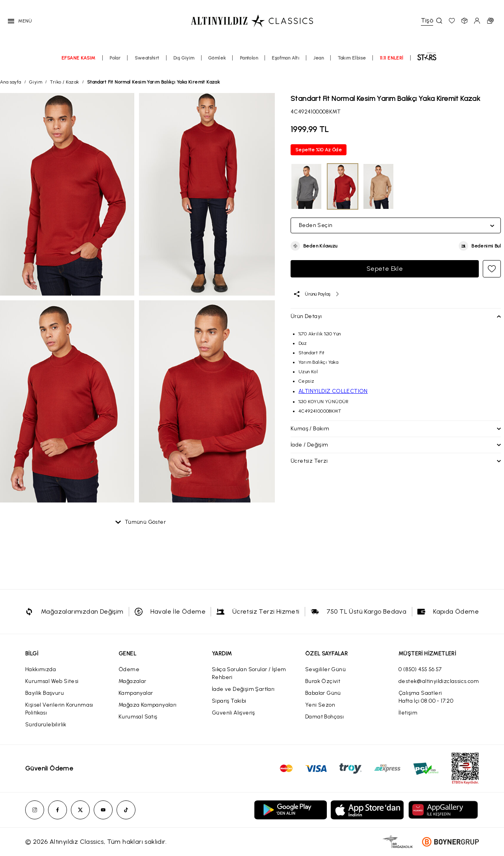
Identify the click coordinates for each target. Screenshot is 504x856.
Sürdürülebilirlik (46, 725)
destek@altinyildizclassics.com (439, 681)
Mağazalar (132, 681)
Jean (319, 58)
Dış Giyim (184, 58)
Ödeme (129, 669)
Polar (115, 58)
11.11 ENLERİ (392, 58)
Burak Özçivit (323, 681)
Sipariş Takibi (229, 701)
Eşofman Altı (285, 58)
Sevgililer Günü (325, 669)
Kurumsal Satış (138, 717)
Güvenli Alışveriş (233, 713)
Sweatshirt (147, 58)
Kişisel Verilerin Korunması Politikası (59, 709)
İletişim (408, 713)
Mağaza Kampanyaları (148, 705)
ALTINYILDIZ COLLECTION (333, 391)
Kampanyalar (136, 693)
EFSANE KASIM (79, 58)
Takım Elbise (352, 58)
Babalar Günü (323, 693)
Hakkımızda (41, 669)
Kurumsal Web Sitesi (52, 681)
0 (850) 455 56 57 (420, 669)
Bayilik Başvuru (44, 693)
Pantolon (249, 58)
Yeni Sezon (320, 705)
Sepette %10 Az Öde (319, 150)
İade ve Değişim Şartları (243, 689)
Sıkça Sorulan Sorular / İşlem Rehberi (249, 673)
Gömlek (217, 58)
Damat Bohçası (324, 717)
